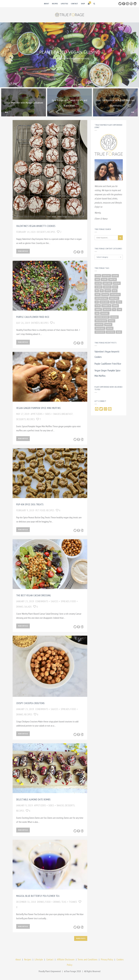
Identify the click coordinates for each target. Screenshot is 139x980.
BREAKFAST (67, 414)
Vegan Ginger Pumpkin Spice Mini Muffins (38, 408)
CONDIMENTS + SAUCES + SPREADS (52, 601)
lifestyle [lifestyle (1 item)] (108, 291)
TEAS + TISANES (69, 902)
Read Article (23, 251)
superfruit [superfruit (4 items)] (98, 310)
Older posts (81, 938)
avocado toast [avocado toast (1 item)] (106, 276)
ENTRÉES (35, 323)
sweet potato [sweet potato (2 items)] (107, 310)
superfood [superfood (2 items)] (115, 306)
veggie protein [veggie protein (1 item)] (111, 332)
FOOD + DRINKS (53, 902)
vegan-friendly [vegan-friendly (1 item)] (105, 313)
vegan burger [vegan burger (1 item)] (114, 317)
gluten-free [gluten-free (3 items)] (117, 283)
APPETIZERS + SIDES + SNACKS (46, 414)
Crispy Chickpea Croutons (30, 703)
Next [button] (133, 112)
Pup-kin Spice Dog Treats (30, 504)
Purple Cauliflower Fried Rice (33, 317)
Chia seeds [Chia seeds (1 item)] (104, 279)
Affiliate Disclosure (66, 959)
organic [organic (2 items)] (98, 295)
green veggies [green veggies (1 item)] (107, 287)
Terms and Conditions (87, 959)
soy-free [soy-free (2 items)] (98, 306)
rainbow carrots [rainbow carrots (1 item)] (114, 298)
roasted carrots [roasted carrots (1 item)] (105, 302)
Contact (74, 4)
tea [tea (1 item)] (114, 310)
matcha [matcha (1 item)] (115, 291)
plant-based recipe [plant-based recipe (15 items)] (115, 295)
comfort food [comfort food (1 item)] (112, 279)
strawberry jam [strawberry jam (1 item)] (106, 306)
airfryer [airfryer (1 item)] (98, 276)
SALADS (28, 607)
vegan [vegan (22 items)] (97, 313)
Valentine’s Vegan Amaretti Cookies (36, 226)
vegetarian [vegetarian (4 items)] (110, 328)
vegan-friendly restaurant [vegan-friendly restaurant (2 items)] (102, 317)
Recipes (55, 4)
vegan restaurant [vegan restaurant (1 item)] (100, 328)
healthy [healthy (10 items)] (115, 287)
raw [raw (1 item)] (97, 302)
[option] (24, 102)
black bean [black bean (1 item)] (115, 276)
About (47, 4)
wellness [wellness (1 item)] (119, 332)
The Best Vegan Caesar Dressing (34, 595)
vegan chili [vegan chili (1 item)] (111, 321)
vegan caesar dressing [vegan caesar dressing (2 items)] (101, 321)
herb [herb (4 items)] (97, 291)
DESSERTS (42, 232)
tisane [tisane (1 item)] (119, 310)
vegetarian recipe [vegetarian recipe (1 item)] (100, 332)
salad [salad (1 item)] (113, 302)
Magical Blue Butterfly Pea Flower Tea (38, 896)
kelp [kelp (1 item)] (102, 291)
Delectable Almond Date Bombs (33, 799)
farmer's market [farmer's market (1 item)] (107, 283)
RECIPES (51, 232)
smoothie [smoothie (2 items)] (119, 302)
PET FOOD (40, 510)
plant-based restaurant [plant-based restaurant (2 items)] (101, 298)
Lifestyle (64, 4)
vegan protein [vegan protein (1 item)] (99, 325)
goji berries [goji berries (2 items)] (99, 287)
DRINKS (41, 902)
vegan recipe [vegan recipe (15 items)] (108, 325)
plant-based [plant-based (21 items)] (105, 295)
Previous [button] (6, 112)
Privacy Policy (107, 959)
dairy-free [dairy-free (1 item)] (98, 283)
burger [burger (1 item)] (97, 279)
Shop (83, 4)
